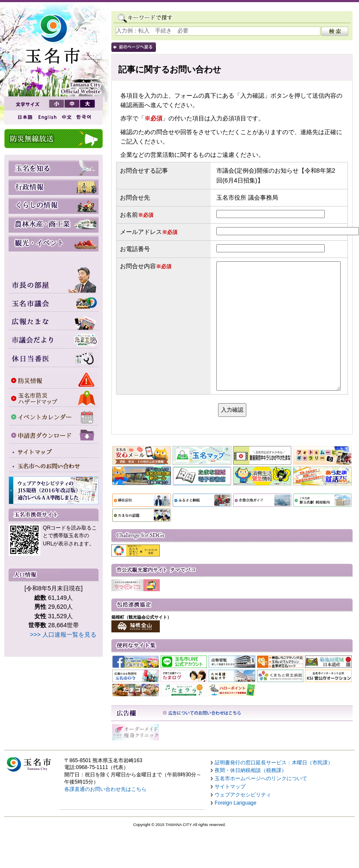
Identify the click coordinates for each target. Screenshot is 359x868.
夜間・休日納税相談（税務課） (251, 770)
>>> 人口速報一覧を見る (63, 635)
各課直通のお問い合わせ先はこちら (105, 789)
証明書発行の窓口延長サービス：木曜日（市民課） (274, 763)
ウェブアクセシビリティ (243, 795)
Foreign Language (235, 803)
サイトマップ (230, 787)
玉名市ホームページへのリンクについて (261, 778)
